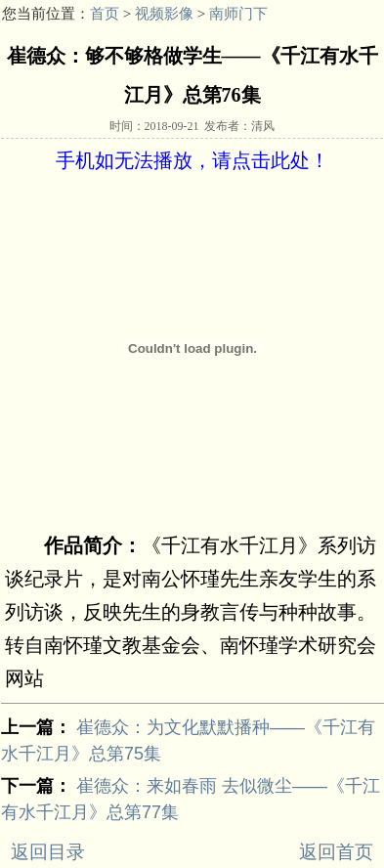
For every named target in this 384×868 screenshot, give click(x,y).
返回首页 (336, 852)
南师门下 (238, 14)
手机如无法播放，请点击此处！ (192, 160)
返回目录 (48, 852)
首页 (105, 14)
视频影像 (164, 14)
